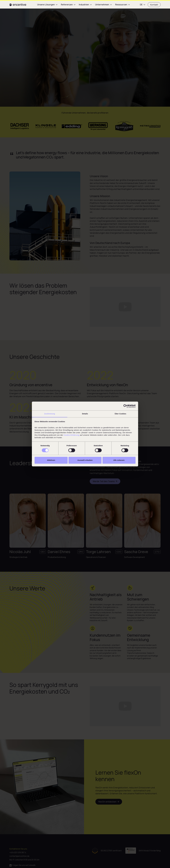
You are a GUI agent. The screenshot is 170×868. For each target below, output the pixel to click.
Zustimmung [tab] (50, 414)
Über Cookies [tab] (120, 414)
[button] (48, 5)
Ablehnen (51, 460)
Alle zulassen (119, 460)
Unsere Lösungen (46, 5)
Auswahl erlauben (85, 460)
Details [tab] (85, 414)
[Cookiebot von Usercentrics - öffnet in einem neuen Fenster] (125, 406)
